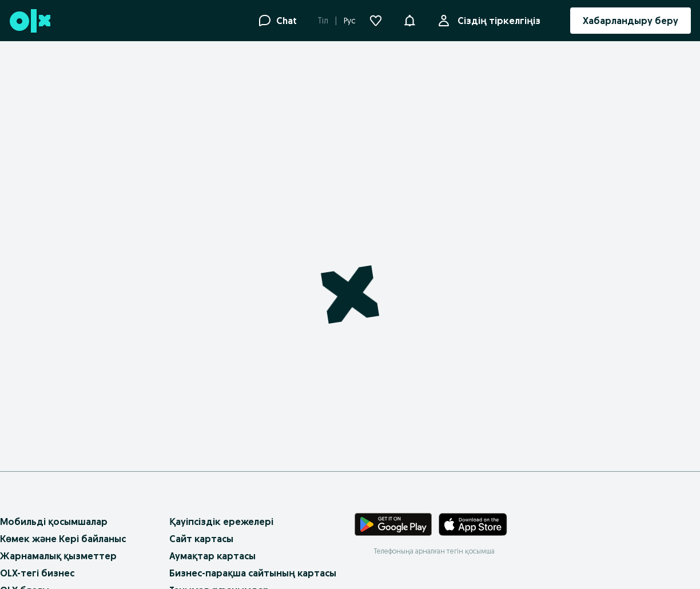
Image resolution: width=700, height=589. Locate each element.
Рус (350, 21)
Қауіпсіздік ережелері (221, 522)
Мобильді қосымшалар (54, 522)
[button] (409, 19)
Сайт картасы (201, 539)
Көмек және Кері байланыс (63, 539)
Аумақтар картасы (212, 556)
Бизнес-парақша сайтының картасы (253, 573)
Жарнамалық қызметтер (58, 556)
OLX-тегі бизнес (37, 573)
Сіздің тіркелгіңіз (497, 21)
